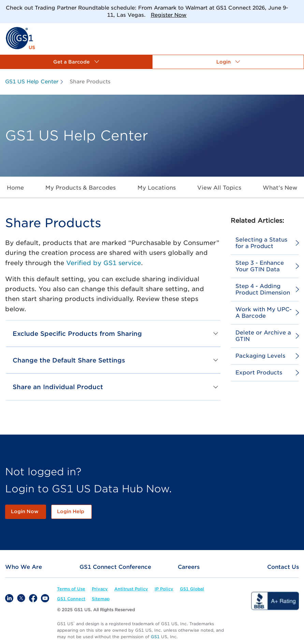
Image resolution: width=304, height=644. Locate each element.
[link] (20, 38)
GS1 (155, 637)
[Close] (296, 8)
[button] (76, 62)
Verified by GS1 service (104, 263)
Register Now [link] (169, 15)
